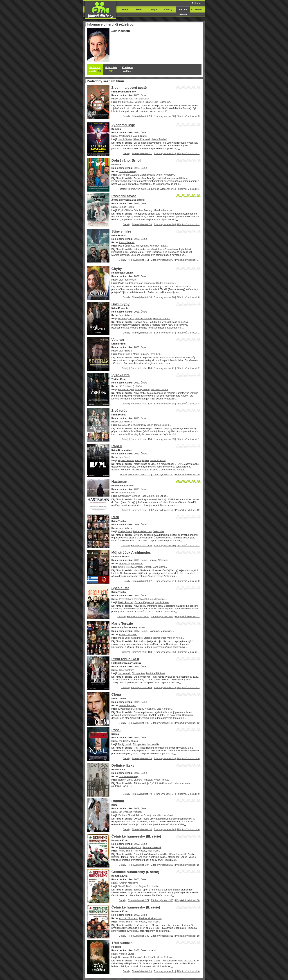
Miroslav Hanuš (158, 246)
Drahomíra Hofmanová (130, 957)
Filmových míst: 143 (140, 475)
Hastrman (119, 482)
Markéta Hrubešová (163, 815)
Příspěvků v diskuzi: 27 (187, 260)
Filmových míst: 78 (142, 758)
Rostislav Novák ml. (145, 709)
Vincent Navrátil (144, 318)
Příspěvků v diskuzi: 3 (188, 116)
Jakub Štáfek (140, 136)
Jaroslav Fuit (126, 99)
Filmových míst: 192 (139, 723)
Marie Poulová (141, 354)
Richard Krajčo (126, 389)
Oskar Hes (159, 531)
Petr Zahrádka (141, 99)
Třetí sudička (122, 943)
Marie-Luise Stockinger (130, 638)
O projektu (197, 9)
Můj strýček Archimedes (131, 553)
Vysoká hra (121, 375)
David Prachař (126, 602)
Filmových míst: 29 (142, 971)
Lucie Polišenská (161, 102)
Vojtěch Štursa (127, 954)
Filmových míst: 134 (141, 439)
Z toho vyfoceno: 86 (164, 652)
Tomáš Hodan (126, 207)
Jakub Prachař (159, 139)
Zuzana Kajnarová (144, 602)
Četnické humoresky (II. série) (136, 907)
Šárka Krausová (142, 139)
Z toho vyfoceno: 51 (164, 687)
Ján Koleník (124, 673)
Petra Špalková (126, 246)
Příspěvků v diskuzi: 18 (187, 936)
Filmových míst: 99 (142, 116)
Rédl (115, 517)
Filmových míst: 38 (142, 224)
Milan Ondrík (125, 354)
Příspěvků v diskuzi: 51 (187, 616)
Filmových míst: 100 (141, 368)
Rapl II (117, 446)
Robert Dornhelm (128, 634)
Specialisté (120, 588)
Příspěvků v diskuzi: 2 (188, 153)
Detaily (126, 116)
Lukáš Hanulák (156, 599)
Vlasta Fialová (164, 957)
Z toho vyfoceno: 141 (164, 189)
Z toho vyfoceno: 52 (163, 510)
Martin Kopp (125, 136)
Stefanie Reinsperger (155, 638)
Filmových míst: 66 (141, 510)
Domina (118, 801)
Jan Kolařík (124, 175)
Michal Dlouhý (144, 815)
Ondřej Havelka (127, 493)
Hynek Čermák (126, 460)
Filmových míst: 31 (142, 153)
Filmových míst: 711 (139, 260)
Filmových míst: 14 (142, 829)
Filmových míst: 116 (141, 404)
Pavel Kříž (155, 354)
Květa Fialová (161, 780)
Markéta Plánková (156, 673)
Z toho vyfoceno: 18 (164, 224)
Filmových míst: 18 (142, 297)
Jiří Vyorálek (142, 246)
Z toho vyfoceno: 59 (164, 439)
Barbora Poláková (143, 780)
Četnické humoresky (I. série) (135, 872)
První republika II (125, 659)
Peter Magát (141, 599)
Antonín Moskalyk (152, 847)
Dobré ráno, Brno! (126, 160)
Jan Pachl (124, 457)
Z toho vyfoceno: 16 (164, 297)
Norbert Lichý (125, 780)
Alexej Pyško (142, 460)
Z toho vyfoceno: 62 (163, 475)
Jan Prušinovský (128, 171)
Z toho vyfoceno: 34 (164, 794)
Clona (116, 694)
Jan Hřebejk (125, 315)
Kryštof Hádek (126, 210)
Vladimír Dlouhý (126, 815)
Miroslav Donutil (160, 389)
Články (168, 9)
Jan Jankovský (147, 283)
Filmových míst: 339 (139, 936)
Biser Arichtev (126, 670)
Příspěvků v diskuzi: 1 (188, 189)
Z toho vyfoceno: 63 (164, 758)
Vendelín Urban (143, 102)
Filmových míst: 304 (139, 865)
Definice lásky (123, 765)
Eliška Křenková (162, 318)
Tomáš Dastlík (161, 425)
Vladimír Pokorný (144, 210)
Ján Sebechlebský (129, 776)
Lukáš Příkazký (158, 460)
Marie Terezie (122, 623)
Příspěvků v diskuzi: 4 (188, 404)
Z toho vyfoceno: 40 (164, 546)
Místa (139, 9)
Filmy (125, 9)
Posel (116, 730)
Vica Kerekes (164, 709)
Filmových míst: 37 (142, 581)
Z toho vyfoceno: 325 (162, 900)
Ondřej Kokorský (165, 175)
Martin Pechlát (126, 102)
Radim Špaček (127, 242)
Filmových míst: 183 (141, 652)
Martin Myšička (126, 318)
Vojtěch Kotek (174, 638)
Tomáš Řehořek (127, 705)
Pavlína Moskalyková (130, 847)
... (168, 111)
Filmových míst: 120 (141, 546)
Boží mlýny (121, 304)
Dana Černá (159, 567)
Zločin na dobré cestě (129, 88)
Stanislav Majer (145, 425)
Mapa (154, 9)
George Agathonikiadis (131, 564)
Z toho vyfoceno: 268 (162, 865)
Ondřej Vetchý (142, 389)
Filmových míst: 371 (139, 900)
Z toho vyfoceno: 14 (164, 333)
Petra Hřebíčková (142, 531)
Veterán (118, 340)
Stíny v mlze (121, 231)
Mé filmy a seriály (95, 69)
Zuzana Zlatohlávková (143, 175)
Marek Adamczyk (163, 210)
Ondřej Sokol (125, 531)
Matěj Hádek (125, 744)
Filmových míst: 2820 (138, 616)
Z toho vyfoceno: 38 (164, 404)
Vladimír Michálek (128, 741)
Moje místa (111, 69)
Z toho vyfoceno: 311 (162, 936)
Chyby (117, 269)
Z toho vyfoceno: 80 (164, 116)
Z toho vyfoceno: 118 (162, 723)
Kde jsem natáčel (127, 69)
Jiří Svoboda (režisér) (130, 386)
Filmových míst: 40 (142, 794)
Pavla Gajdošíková (128, 283)
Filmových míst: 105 (141, 687)
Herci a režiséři (183, 12)
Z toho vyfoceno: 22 (164, 153)
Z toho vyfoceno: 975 (162, 616)
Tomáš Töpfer (125, 851)
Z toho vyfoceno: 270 (162, 260)
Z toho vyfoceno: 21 (164, 581)
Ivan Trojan (153, 851)
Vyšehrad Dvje (123, 125)
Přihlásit (196, 3)
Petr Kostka (140, 851)
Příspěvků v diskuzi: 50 (187, 900)
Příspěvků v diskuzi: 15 (187, 865)
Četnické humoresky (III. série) (136, 836)
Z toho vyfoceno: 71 (164, 368)
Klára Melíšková (127, 425)
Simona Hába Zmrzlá (143, 496)
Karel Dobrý (124, 496)
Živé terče (119, 411)
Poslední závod (124, 196)
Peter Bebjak (126, 599)
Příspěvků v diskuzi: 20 (187, 475)
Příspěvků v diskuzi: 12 (187, 510)
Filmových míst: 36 (142, 333)
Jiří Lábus (161, 496)
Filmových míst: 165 (140, 189)
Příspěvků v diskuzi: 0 (188, 297)
